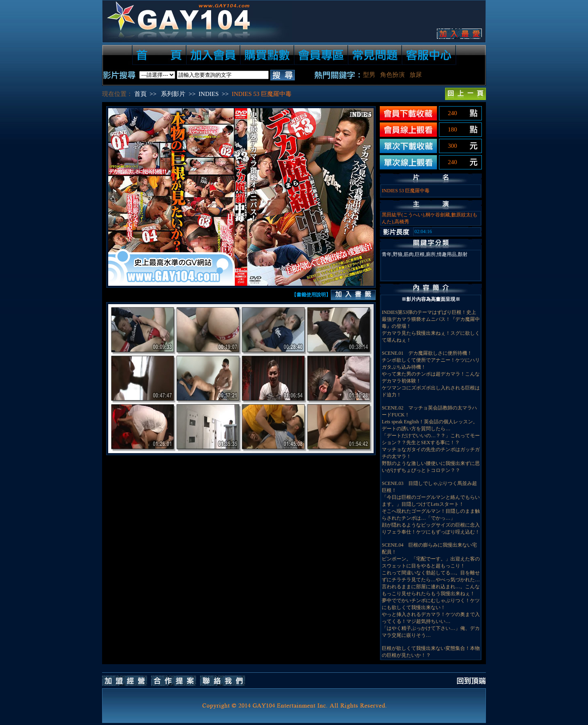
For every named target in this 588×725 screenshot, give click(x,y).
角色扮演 (392, 75)
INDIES (208, 94)
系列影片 (173, 94)
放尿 (416, 75)
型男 (369, 75)
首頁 (140, 94)
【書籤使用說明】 (311, 295)
